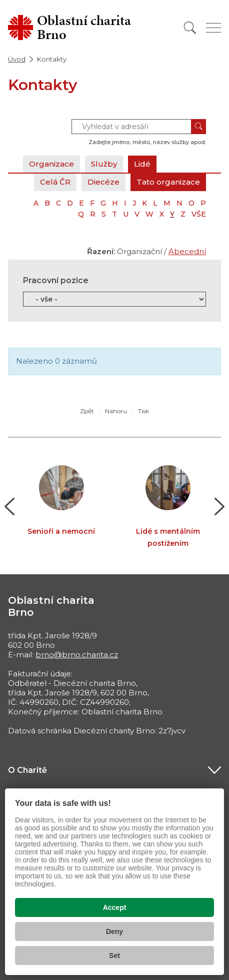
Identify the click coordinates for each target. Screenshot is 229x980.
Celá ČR (55, 182)
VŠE (199, 214)
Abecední (187, 251)
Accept (115, 907)
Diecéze (103, 182)
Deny (114, 931)
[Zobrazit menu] (213, 28)
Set (114, 955)
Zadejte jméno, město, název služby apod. (147, 142)
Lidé (142, 164)
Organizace (51, 164)
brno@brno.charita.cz (77, 655)
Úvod (17, 59)
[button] (10, 507)
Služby (104, 164)
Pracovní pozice (56, 280)
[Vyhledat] (190, 28)
